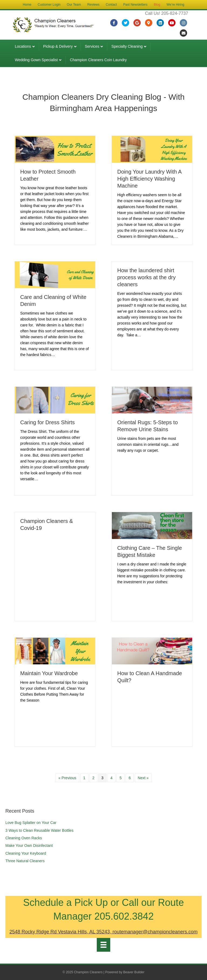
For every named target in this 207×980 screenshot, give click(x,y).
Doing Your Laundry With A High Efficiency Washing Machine (149, 179)
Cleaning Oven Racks (24, 838)
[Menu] (103, 945)
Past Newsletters (135, 5)
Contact (111, 5)
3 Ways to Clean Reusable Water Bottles (39, 830)
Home (27, 5)
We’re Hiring (175, 5)
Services (92, 46)
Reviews (93, 5)
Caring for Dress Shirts (47, 422)
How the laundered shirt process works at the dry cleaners (146, 277)
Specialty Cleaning (127, 46)
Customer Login (49, 5)
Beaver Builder (134, 972)
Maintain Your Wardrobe (49, 673)
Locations (23, 46)
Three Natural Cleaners (25, 861)
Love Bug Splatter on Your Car (31, 823)
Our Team (74, 5)
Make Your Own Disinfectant (29, 846)
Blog (157, 5)
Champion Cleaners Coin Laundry (98, 60)
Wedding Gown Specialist (36, 60)
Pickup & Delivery (58, 46)
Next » (143, 778)
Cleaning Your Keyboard (26, 853)
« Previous (67, 778)
